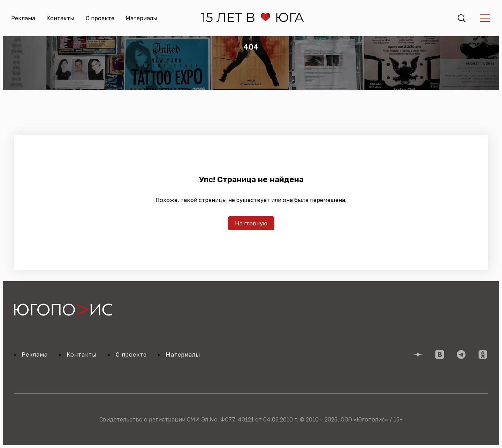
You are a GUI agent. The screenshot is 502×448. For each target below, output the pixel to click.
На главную (251, 223)
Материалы (142, 18)
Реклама (23, 18)
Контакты (60, 18)
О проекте (100, 18)
